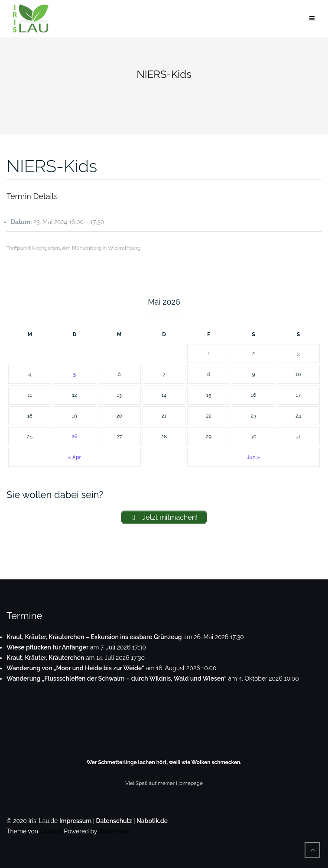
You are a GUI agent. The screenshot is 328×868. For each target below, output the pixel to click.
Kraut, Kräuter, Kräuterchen (45, 658)
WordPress (114, 831)
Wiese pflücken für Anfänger (47, 647)
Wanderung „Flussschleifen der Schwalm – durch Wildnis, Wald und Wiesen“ (117, 678)
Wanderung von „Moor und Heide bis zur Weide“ (75, 668)
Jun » (254, 457)
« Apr (75, 457)
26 (75, 437)
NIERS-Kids (52, 166)
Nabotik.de (152, 821)
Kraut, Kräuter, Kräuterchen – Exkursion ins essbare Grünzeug (94, 637)
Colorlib (51, 831)
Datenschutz (114, 821)
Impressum (75, 821)
